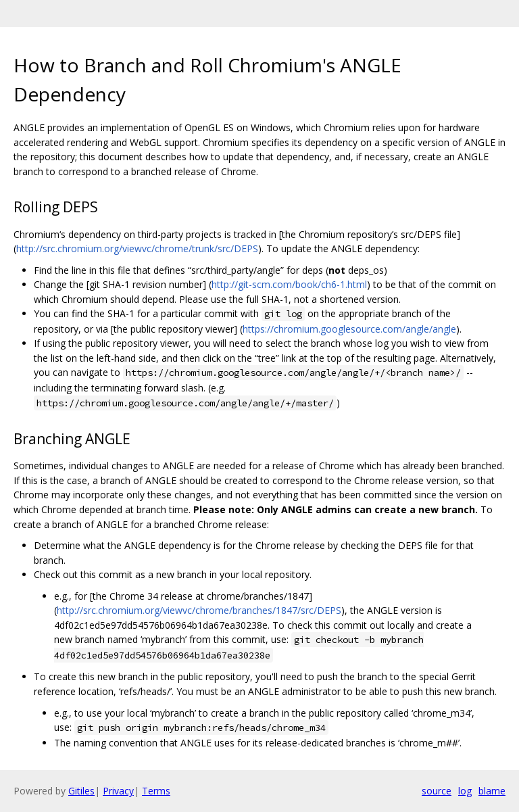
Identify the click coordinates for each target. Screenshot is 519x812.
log (465, 791)
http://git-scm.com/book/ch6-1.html (289, 284)
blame (492, 791)
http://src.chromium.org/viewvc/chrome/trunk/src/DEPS (137, 248)
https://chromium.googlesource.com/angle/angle (349, 329)
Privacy (118, 791)
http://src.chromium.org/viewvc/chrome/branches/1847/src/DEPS (199, 610)
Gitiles (81, 791)
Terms (156, 791)
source (437, 791)
